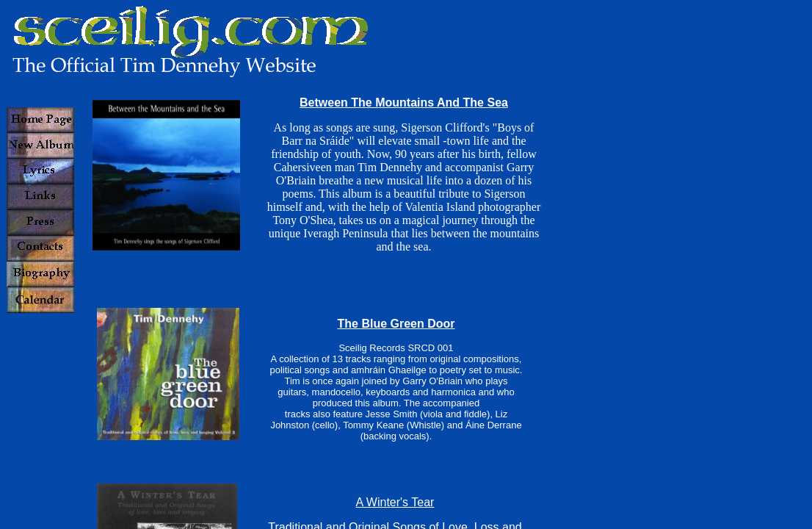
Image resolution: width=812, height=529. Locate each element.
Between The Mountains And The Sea (404, 102)
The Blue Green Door (396, 324)
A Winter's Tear (395, 502)
